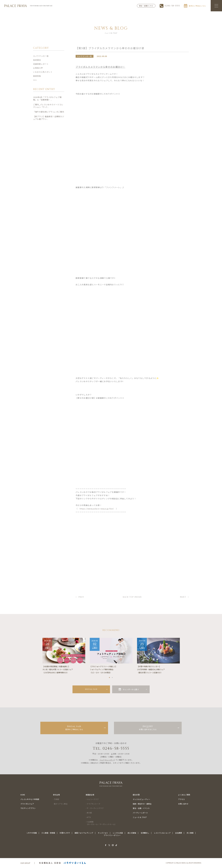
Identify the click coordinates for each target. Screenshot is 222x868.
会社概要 (179, 833)
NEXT (183, 597)
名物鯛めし (145, 833)
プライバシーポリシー (112, 835)
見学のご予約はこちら (74, 728)
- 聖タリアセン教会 (60, 804)
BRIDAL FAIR (91, 689)
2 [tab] (112, 677)
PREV (81, 597)
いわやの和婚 (32, 833)
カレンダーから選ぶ (131, 689)
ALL (35, 80)
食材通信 (37, 60)
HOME (23, 795)
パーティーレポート (140, 813)
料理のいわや (65, 833)
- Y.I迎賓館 (100, 823)
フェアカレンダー (107, 760)
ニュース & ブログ (140, 817)
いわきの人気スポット (43, 72)
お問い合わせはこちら (148, 728)
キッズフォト (103, 833)
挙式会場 (56, 795)
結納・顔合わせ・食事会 (142, 804)
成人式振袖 (132, 833)
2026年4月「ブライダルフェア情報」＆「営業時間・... (47, 99)
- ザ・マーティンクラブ (95, 808)
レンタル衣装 (118, 833)
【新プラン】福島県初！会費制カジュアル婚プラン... (49, 118)
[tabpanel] (64, 656)
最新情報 (37, 76)
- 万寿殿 (56, 799)
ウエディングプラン (28, 808)
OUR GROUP (25, 863)
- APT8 (88, 817)
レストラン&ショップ (162, 833)
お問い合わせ (183, 804)
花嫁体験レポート (41, 64)
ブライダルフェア (27, 804)
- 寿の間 (89, 813)
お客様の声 (38, 68)
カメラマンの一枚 (41, 56)
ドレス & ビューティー (141, 799)
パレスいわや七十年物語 (30, 799)
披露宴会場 (90, 795)
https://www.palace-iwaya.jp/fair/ (97, 509)
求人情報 (190, 833)
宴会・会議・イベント (141, 808)
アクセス (181, 799)
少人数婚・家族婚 (48, 833)
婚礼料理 (136, 795)
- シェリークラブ (92, 799)
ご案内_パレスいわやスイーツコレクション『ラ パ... (48, 106)
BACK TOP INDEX (132, 597)
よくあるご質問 (184, 795)
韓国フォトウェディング (84, 833)
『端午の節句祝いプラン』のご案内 (49, 112)
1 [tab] (110, 677)
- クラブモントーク (93, 804)
